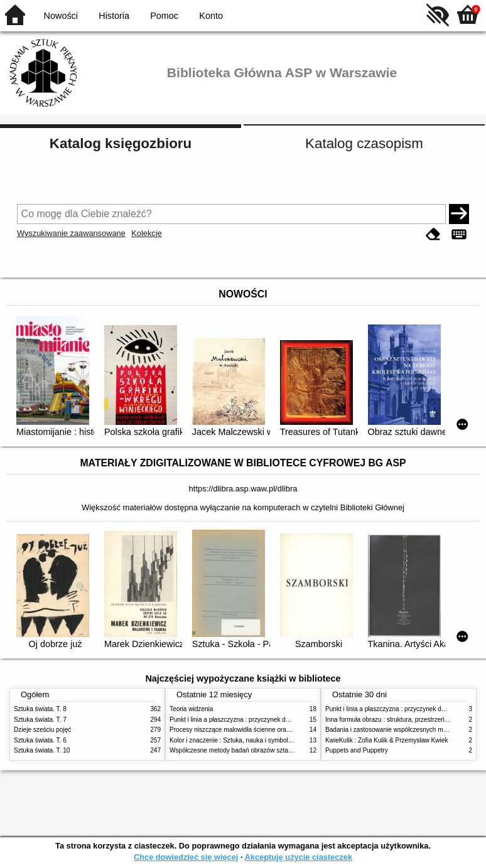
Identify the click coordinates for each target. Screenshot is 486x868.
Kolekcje (146, 233)
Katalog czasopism (364, 143)
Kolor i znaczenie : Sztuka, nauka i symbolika (233, 740)
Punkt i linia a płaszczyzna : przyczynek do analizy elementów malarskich (272, 720)
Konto (211, 16)
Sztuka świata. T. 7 (40, 720)
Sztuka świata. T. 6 (40, 740)
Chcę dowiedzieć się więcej (186, 857)
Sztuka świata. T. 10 (42, 750)
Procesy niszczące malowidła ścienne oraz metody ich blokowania (262, 730)
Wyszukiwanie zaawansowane (71, 233)
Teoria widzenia (191, 709)
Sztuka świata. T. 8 (40, 709)
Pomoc (164, 16)
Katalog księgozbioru (121, 143)
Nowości (61, 16)
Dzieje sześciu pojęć (42, 730)
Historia (114, 16)
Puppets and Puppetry (357, 750)
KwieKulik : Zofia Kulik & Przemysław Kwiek (386, 740)
